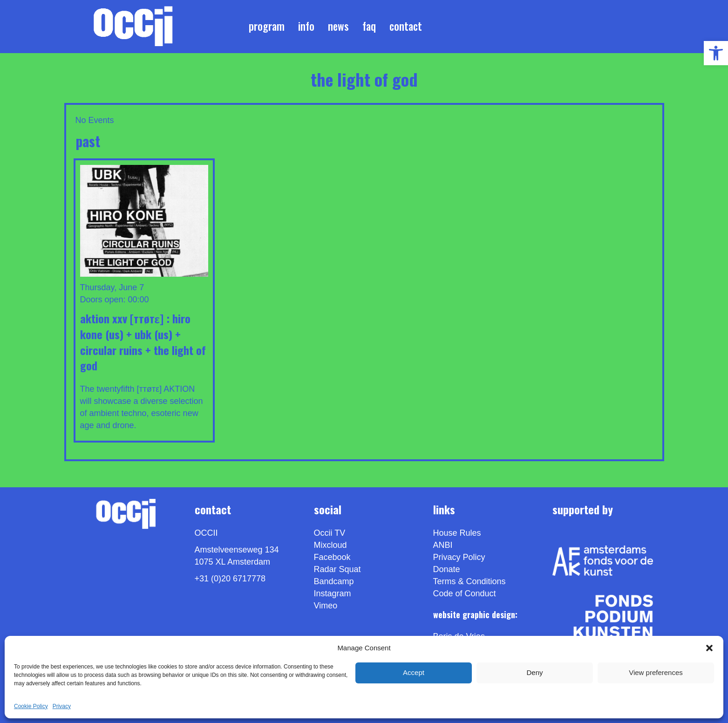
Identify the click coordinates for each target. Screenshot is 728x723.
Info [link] (306, 26)
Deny (534, 672)
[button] (709, 648)
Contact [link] (406, 26)
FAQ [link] (369, 26)
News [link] (338, 26)
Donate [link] (447, 569)
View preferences (656, 672)
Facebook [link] (332, 557)
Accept (414, 672)
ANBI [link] (443, 545)
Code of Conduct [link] (465, 593)
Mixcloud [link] (330, 545)
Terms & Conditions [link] (469, 581)
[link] (716, 53)
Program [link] (267, 26)
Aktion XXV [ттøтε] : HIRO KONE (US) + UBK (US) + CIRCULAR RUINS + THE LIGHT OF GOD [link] (143, 342)
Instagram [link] (333, 593)
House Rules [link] (457, 533)
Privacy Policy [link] (459, 557)
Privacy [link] (62, 706)
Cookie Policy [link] (31, 706)
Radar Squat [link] (337, 569)
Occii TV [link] (330, 533)
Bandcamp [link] (334, 581)
